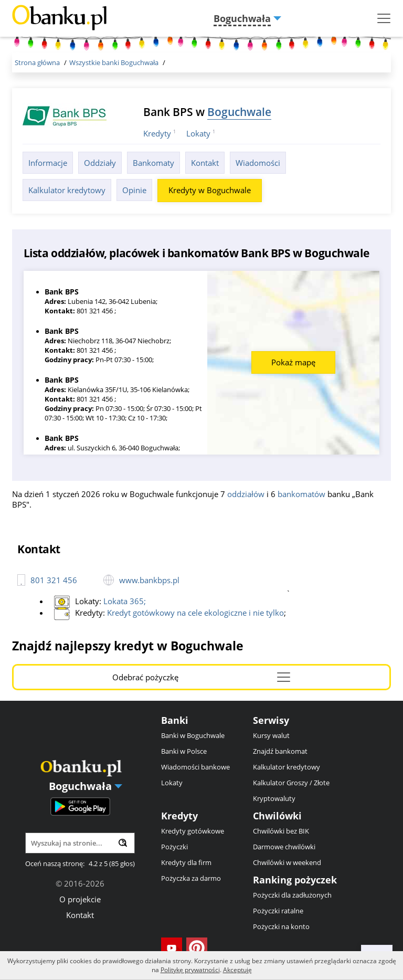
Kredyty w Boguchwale (210, 190)
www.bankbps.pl (149, 580)
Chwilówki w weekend (287, 862)
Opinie (134, 190)
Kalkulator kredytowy (67, 190)
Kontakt (205, 163)
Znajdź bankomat (280, 751)
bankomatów (301, 494)
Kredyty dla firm (186, 862)
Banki (175, 720)
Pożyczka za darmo (191, 878)
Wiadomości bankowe (195, 767)
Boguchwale (239, 112)
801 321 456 (54, 580)
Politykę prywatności (190, 970)
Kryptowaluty (274, 798)
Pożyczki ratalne (278, 911)
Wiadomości (258, 163)
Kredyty (157, 133)
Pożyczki (174, 847)
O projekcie (80, 899)
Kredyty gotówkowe (193, 831)
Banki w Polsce (184, 751)
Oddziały (100, 163)
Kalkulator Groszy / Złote (291, 783)
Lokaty (198, 133)
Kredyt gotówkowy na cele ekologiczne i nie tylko (195, 613)
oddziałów (246, 494)
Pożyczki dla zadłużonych (292, 895)
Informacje (48, 163)
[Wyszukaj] (123, 843)
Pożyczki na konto (281, 926)
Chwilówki (277, 816)
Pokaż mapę (293, 362)
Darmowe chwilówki (284, 847)
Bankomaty (153, 163)
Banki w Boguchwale (193, 735)
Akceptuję (237, 970)
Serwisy (271, 720)
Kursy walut (271, 735)
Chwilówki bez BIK (281, 831)
